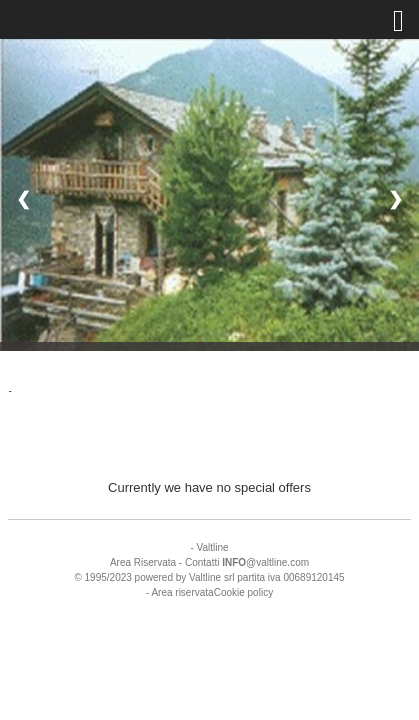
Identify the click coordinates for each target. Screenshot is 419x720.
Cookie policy (243, 592)
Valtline (213, 547)
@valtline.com (265, 562)
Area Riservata (143, 562)
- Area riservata (180, 592)
